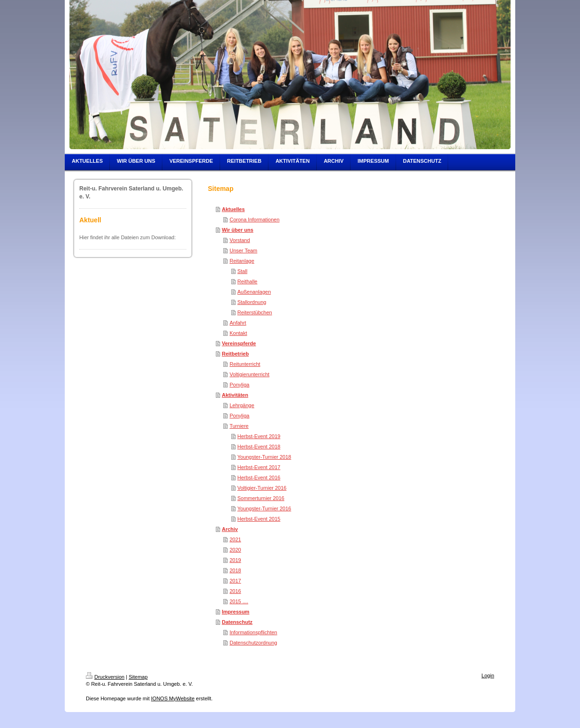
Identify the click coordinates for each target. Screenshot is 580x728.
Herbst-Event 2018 (259, 447)
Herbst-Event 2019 (259, 436)
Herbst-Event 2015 (259, 519)
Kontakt (238, 333)
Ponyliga (239, 385)
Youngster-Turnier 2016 (264, 508)
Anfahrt (238, 323)
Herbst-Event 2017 (259, 467)
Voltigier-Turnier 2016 (262, 488)
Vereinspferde (239, 343)
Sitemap (138, 677)
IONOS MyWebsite (173, 698)
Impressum (236, 612)
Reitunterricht (245, 364)
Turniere (239, 426)
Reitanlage (242, 261)
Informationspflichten (253, 632)
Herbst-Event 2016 (259, 478)
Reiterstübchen (255, 312)
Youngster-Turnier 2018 (264, 457)
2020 (235, 550)
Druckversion (105, 677)
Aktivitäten (235, 395)
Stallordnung (252, 302)
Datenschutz (237, 622)
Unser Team (243, 250)
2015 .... (239, 601)
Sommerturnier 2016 (261, 498)
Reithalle (248, 281)
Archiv (230, 529)
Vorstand (240, 240)
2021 (235, 539)
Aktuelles (233, 209)
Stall (242, 271)
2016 (235, 591)
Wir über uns (238, 230)
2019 (235, 560)
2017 (235, 581)
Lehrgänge (242, 405)
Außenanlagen (254, 292)
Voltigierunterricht (249, 374)
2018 (235, 570)
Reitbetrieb (235, 354)
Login (488, 675)
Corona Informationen (254, 220)
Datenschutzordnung (253, 643)
